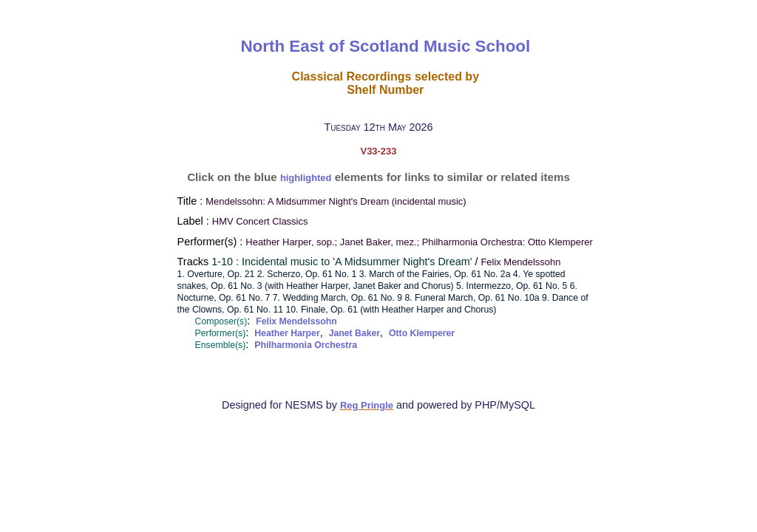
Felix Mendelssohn (296, 321)
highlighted (306, 178)
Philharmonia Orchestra (306, 345)
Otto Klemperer (422, 333)
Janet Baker (354, 333)
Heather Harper (287, 333)
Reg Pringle (367, 405)
